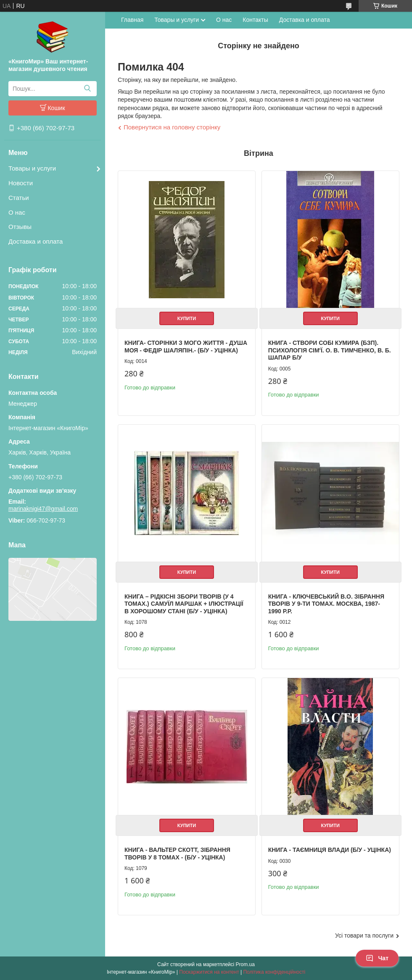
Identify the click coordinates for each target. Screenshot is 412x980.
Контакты (255, 20)
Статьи (19, 198)
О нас (17, 212)
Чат (377, 958)
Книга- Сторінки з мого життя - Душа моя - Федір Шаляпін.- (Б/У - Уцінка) (186, 347)
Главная (132, 20)
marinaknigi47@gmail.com (43, 509)
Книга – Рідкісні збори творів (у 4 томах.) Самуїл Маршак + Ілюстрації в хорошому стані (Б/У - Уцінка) (184, 604)
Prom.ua (245, 964)
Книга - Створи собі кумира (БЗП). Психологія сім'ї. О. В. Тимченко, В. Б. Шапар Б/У (330, 350)
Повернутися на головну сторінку (172, 127)
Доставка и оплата (36, 241)
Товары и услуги (32, 168)
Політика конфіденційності (274, 972)
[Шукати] (87, 89)
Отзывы (20, 227)
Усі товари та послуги (364, 935)
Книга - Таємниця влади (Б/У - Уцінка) (330, 850)
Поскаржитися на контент (209, 972)
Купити (187, 318)
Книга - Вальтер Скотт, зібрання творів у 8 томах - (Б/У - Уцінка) (177, 854)
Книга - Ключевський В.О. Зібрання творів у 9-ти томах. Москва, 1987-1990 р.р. (326, 604)
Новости (21, 183)
